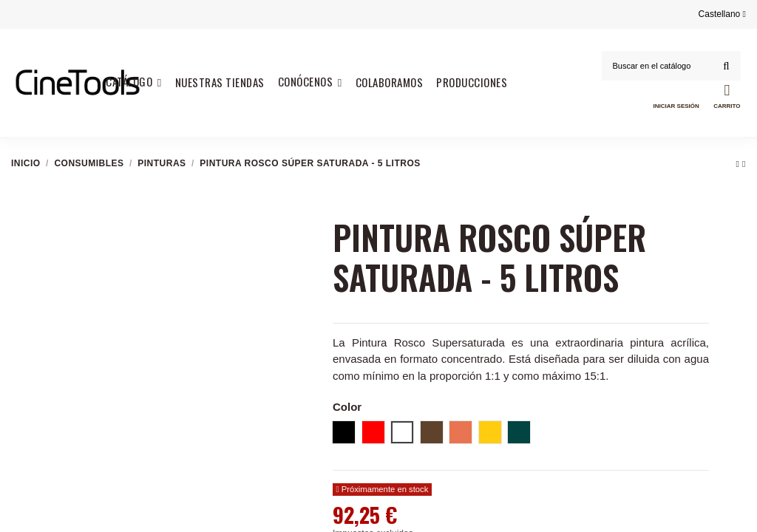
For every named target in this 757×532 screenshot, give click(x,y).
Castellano (722, 14)
